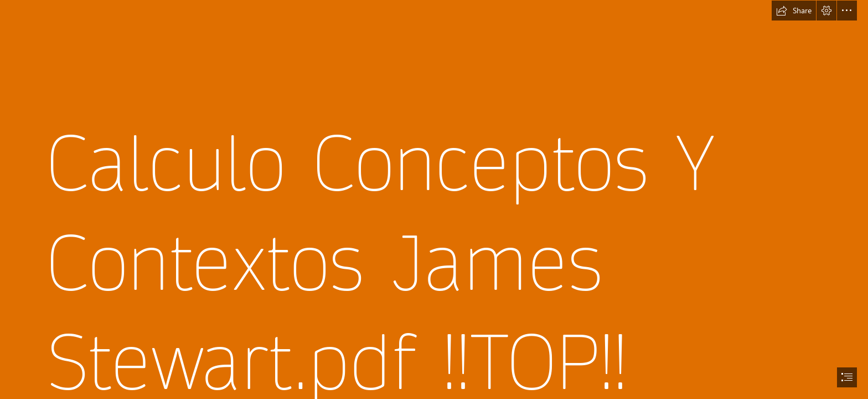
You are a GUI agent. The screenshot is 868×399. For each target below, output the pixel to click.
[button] (794, 11)
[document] (434, 199)
